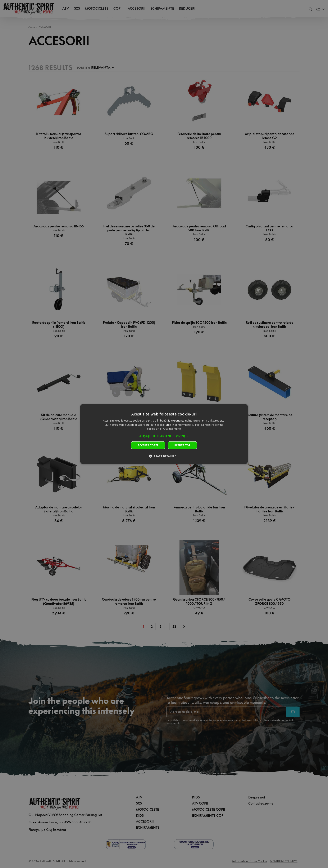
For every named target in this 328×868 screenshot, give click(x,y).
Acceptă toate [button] (148, 445)
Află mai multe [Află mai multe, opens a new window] (172, 429)
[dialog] (164, 434)
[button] (164, 436)
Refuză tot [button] (182, 445)
